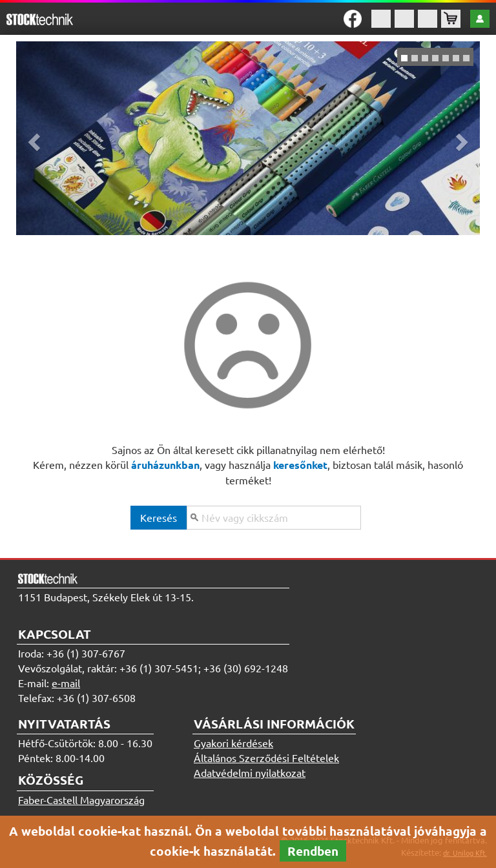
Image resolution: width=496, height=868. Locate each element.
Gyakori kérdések (233, 743)
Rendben (313, 851)
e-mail (66, 683)
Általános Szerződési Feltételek (266, 758)
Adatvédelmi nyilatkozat (250, 772)
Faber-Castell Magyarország (81, 800)
